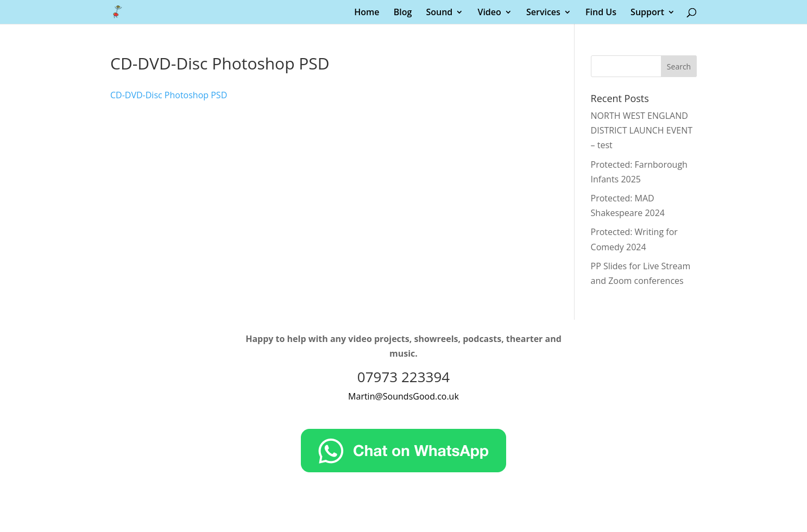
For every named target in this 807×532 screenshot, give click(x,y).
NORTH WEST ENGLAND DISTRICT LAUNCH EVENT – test (642, 130)
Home (367, 13)
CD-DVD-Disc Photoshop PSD (169, 95)
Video (489, 13)
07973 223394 (403, 377)
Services (543, 13)
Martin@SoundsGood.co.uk (403, 396)
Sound (439, 13)
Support (647, 13)
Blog (403, 13)
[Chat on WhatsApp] (403, 469)
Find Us (601, 13)
